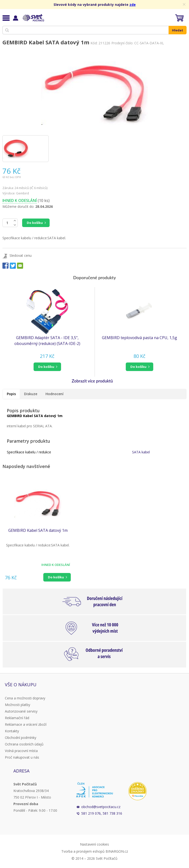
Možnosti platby (18, 705)
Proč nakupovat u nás (22, 757)
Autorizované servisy (21, 711)
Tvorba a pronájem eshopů (83, 851)
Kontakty (12, 731)
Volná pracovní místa (21, 751)
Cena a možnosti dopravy (25, 698)
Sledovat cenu (21, 255)
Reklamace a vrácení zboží (26, 724)
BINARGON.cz (117, 851)
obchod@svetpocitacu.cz (101, 807)
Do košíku (35, 223)
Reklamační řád (17, 718)
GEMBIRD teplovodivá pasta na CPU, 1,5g (139, 338)
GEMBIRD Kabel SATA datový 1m (38, 530)
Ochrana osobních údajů (24, 744)
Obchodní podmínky (21, 738)
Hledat (178, 30)
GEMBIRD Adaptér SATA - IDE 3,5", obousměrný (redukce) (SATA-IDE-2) (47, 341)
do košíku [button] (46, 367)
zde (133, 5)
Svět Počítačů (33, 18)
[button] (47, 367)
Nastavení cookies (94, 844)
